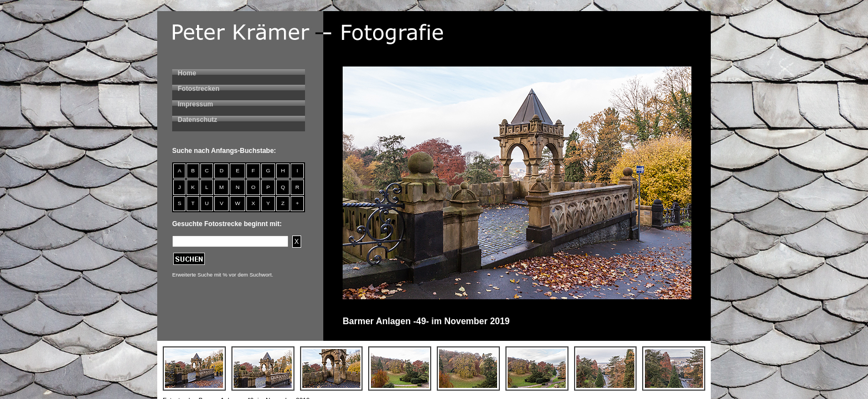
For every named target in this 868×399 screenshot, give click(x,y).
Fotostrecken (198, 89)
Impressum (195, 104)
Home (187, 73)
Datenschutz (197, 120)
